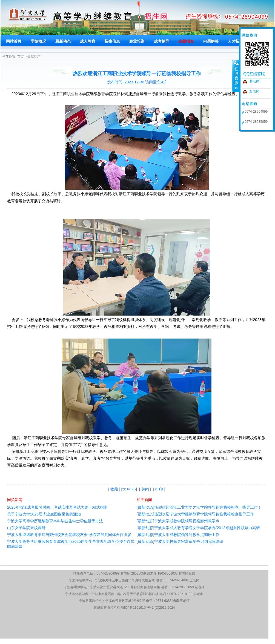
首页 (21, 57)
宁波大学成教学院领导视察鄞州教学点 (187, 521)
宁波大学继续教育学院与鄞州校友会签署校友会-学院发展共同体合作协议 (69, 535)
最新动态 (34, 57)
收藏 (114, 489)
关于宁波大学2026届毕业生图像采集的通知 (44, 514)
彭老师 (254, 91)
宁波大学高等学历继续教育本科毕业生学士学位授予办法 (55, 521)
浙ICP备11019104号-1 (137, 608)
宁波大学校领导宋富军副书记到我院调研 (189, 541)
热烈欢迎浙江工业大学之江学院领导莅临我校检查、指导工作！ (208, 507)
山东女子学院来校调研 (26, 528)
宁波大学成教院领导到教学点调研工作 (187, 535)
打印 (159, 489)
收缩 (236, 76)
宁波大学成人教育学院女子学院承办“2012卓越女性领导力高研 (207, 528)
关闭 (145, 489)
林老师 (254, 81)
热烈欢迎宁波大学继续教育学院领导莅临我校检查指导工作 (204, 514)
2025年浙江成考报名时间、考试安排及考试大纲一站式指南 (57, 507)
